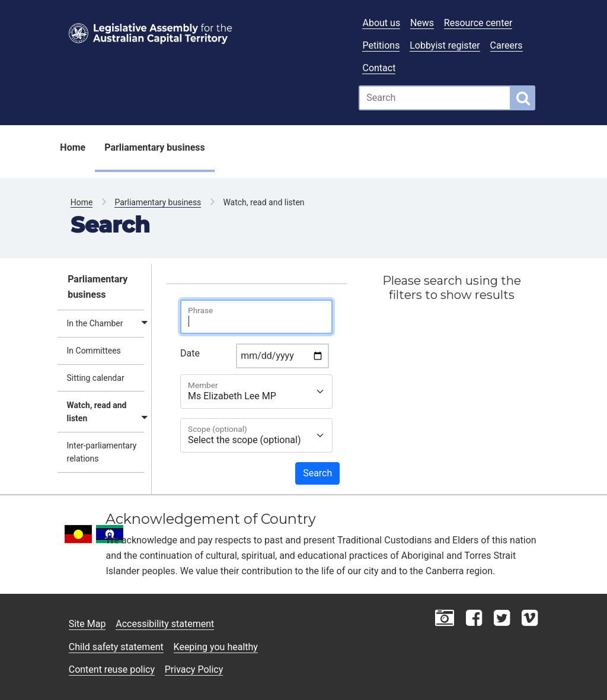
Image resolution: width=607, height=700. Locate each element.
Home (73, 147)
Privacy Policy (194, 669)
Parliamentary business (155, 147)
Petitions (381, 45)
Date (190, 353)
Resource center (478, 23)
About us (381, 23)
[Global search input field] (435, 98)
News (422, 23)
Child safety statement (116, 647)
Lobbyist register (445, 45)
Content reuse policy (112, 669)
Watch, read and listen (97, 412)
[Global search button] (523, 98)
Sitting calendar (96, 378)
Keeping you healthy (216, 647)
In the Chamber (95, 323)
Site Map (87, 624)
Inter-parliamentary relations (102, 452)
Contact (379, 68)
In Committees (94, 351)
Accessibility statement (165, 624)
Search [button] (317, 473)
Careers (507, 45)
